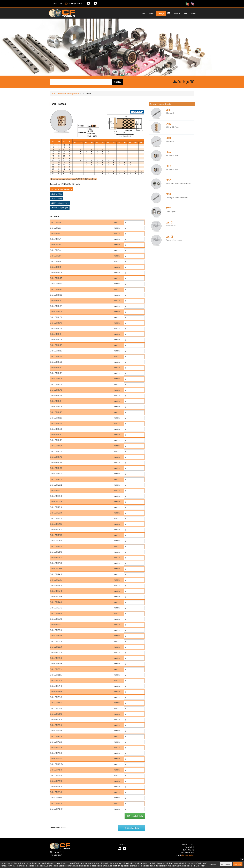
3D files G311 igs (57, 194)
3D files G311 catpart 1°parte (60, 203)
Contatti (194, 13)
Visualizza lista (132, 828)
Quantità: (117, 222)
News (186, 13)
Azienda (152, 13)
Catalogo (161, 13)
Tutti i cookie (238, 864)
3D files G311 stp (57, 198)
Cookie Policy (213, 864)
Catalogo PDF (184, 82)
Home (144, 13)
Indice (53, 93)
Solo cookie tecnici (226, 864)
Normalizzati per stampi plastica (69, 93)
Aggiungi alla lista (135, 816)
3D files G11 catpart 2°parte (60, 208)
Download (177, 13)
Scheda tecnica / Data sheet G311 (62, 189)
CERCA (118, 82)
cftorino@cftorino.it (75, 4)
